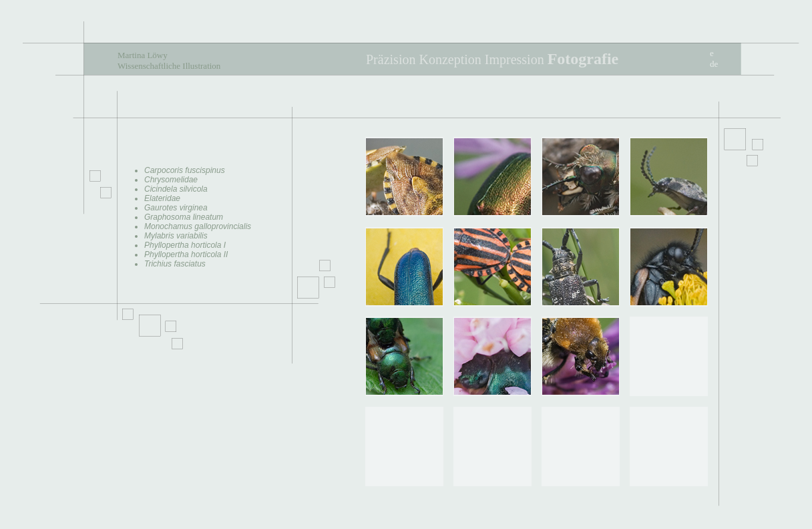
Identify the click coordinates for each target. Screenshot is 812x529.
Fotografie (583, 59)
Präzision (391, 59)
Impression (515, 59)
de (714, 64)
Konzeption (450, 59)
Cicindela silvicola (176, 189)
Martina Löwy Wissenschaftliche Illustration (169, 60)
